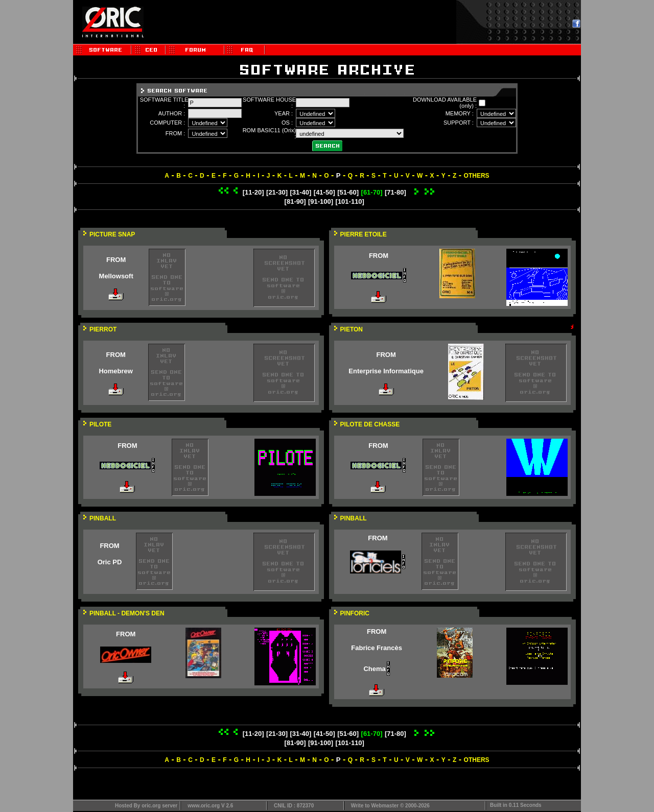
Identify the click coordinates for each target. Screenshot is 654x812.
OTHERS (477, 176)
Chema (374, 669)
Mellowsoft (116, 276)
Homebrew (115, 371)
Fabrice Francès (377, 648)
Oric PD (110, 562)
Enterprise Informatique (386, 371)
